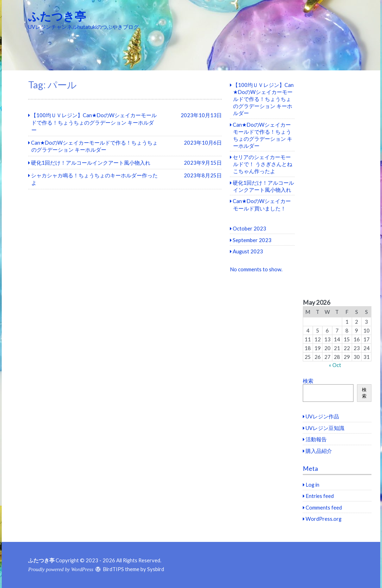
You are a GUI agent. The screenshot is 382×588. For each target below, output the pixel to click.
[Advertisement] (337, 185)
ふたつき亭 (57, 16)
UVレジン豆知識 (325, 428)
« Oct (335, 365)
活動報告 (316, 439)
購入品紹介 (319, 451)
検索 (308, 381)
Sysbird (156, 569)
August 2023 (248, 251)
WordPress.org (324, 519)
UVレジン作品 (322, 416)
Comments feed (324, 507)
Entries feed (320, 496)
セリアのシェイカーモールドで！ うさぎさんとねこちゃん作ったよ (262, 164)
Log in (312, 485)
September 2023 (252, 240)
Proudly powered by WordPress (61, 569)
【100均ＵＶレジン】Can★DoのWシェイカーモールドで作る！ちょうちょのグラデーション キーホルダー (263, 99)
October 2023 (249, 228)
